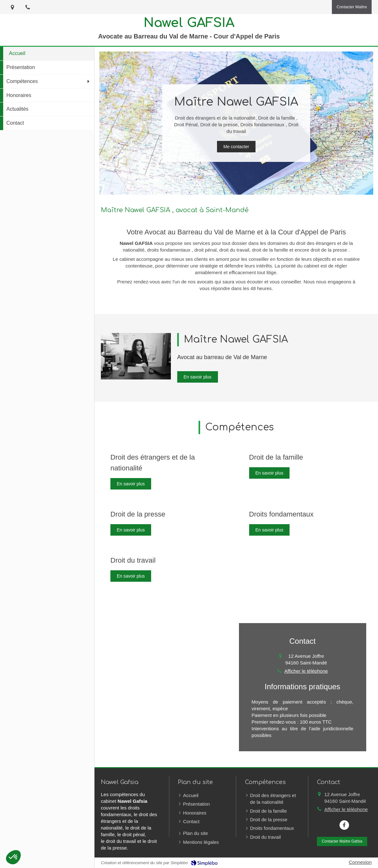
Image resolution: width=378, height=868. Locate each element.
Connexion (360, 862)
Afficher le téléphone (306, 671)
